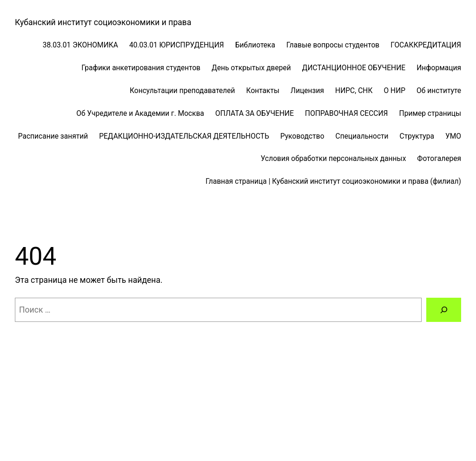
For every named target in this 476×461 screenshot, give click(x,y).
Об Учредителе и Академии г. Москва (140, 114)
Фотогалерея (439, 159)
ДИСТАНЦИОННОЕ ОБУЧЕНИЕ (354, 68)
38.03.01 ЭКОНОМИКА (80, 45)
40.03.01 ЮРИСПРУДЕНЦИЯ (177, 45)
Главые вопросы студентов (333, 45)
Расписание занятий (53, 136)
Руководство (302, 136)
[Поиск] (444, 310)
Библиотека (255, 45)
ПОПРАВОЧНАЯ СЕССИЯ (346, 114)
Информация (439, 68)
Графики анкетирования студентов (141, 68)
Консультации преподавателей (182, 91)
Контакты (263, 91)
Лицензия (307, 91)
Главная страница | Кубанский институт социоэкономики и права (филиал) (333, 181)
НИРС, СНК (354, 91)
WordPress (102, 428)
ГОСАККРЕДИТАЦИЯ (426, 45)
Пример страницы (430, 114)
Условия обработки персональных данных (334, 159)
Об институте (439, 91)
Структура (417, 136)
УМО (453, 136)
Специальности (362, 136)
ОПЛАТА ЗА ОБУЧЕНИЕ (255, 114)
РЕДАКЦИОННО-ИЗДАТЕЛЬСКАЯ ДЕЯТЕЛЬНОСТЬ (184, 136)
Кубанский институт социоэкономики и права (103, 22)
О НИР (394, 91)
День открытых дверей (251, 68)
